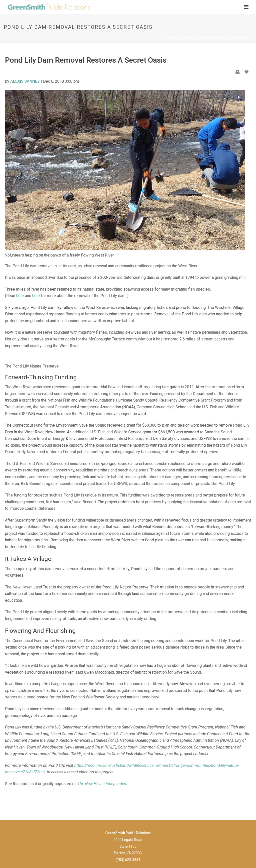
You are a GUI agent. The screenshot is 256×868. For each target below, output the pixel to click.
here (20, 296)
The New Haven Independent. (103, 784)
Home (163, 38)
